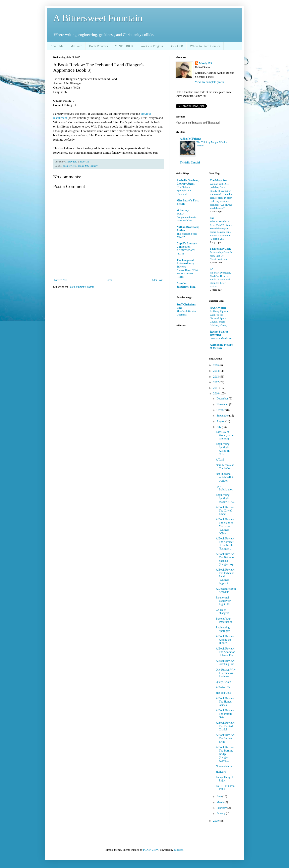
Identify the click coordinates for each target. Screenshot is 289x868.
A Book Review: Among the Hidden (225, 640)
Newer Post (61, 280)
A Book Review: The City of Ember (225, 511)
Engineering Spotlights (223, 629)
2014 (216, 371)
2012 (216, 382)
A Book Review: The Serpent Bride (225, 738)
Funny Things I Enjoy (224, 779)
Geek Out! (176, 46)
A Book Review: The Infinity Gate (225, 714)
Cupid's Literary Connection (187, 245)
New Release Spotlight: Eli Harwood (184, 191)
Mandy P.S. (206, 63)
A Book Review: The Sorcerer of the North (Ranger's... (225, 544)
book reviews (70, 166)
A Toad (220, 460)
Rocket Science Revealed (219, 333)
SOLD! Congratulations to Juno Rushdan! (187, 217)
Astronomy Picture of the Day (221, 346)
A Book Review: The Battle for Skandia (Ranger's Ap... (226, 559)
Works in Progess (152, 46)
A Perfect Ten (223, 687)
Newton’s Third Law (221, 338)
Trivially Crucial (190, 163)
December (223, 399)
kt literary (183, 210)
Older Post (157, 280)
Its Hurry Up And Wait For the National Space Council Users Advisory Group (219, 318)
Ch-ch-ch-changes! (222, 612)
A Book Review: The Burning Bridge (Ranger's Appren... (225, 754)
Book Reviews (98, 46)
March (221, 802)
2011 (216, 388)
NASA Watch (218, 308)
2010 (216, 394)
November (223, 404)
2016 (216, 365)
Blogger (178, 850)
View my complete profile (210, 82)
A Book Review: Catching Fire (225, 663)
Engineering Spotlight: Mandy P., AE (225, 498)
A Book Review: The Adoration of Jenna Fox (225, 652)
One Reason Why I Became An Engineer (226, 673)
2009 (216, 821)
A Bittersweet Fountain (98, 18)
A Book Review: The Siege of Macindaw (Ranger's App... (225, 526)
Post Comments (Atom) (82, 287)
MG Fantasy (91, 166)
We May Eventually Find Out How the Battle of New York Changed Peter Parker (221, 280)
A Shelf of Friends (191, 139)
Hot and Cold (223, 693)
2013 (216, 377)
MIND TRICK (124, 46)
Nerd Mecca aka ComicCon (225, 467)
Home (109, 280)
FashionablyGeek (220, 249)
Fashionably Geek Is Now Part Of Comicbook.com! (221, 256)
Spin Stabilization (224, 488)
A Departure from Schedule (226, 590)
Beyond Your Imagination (224, 620)
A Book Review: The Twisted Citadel (225, 726)
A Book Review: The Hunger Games (225, 702)
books (81, 166)
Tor (212, 218)
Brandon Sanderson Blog (186, 285)
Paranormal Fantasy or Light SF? (223, 601)
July (219, 427)
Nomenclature (224, 766)
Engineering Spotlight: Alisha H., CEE (223, 449)
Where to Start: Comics (205, 46)
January (221, 813)
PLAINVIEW (151, 850)
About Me (57, 46)
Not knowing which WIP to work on (225, 477)
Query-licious (223, 682)
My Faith (76, 46)
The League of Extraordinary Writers (185, 263)
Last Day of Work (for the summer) (225, 435)
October (221, 410)
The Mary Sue (219, 180)
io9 (212, 269)
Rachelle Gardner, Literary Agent (188, 182)
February (222, 808)
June (219, 796)
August (221, 421)
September (223, 416)
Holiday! (221, 772)
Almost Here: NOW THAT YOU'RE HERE (187, 274)
